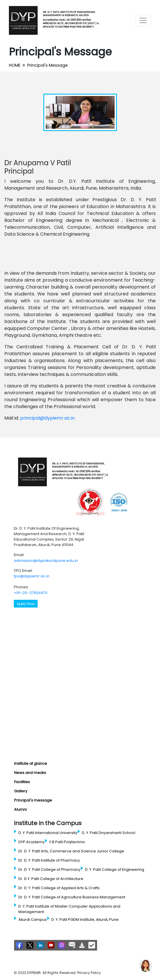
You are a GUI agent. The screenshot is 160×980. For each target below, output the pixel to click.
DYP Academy (31, 842)
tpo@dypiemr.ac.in (32, 576)
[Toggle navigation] (143, 20)
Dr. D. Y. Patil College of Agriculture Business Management (72, 897)
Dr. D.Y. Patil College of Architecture (51, 879)
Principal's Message (48, 65)
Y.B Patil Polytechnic (67, 842)
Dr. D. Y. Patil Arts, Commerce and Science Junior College (71, 851)
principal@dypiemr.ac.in (47, 418)
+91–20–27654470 (31, 593)
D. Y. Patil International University (48, 833)
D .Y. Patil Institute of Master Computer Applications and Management (69, 909)
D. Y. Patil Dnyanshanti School (109, 833)
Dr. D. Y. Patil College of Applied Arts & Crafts (59, 888)
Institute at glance (31, 763)
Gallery (21, 791)
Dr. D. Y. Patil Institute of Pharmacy (49, 860)
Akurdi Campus (33, 920)
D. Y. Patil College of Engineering (115, 869)
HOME (15, 65)
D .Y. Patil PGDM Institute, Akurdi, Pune (85, 920)
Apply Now (26, 604)
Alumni (20, 809)
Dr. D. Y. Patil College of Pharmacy (49, 869)
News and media (30, 773)
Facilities (22, 782)
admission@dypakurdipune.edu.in (46, 561)
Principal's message (33, 800)
